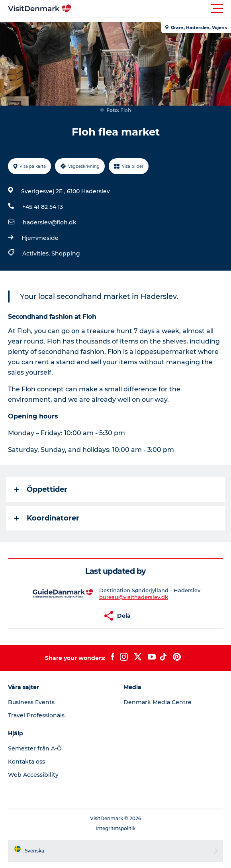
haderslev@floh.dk (50, 222)
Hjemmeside (40, 238)
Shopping (66, 253)
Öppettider (41, 489)
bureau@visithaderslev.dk (134, 597)
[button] (151, 9)
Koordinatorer (47, 518)
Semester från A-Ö (35, 748)
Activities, (37, 253)
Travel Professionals (36, 715)
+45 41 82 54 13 (43, 207)
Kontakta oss (26, 762)
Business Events (31, 702)
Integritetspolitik (115, 828)
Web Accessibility (33, 775)
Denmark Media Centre (158, 702)
